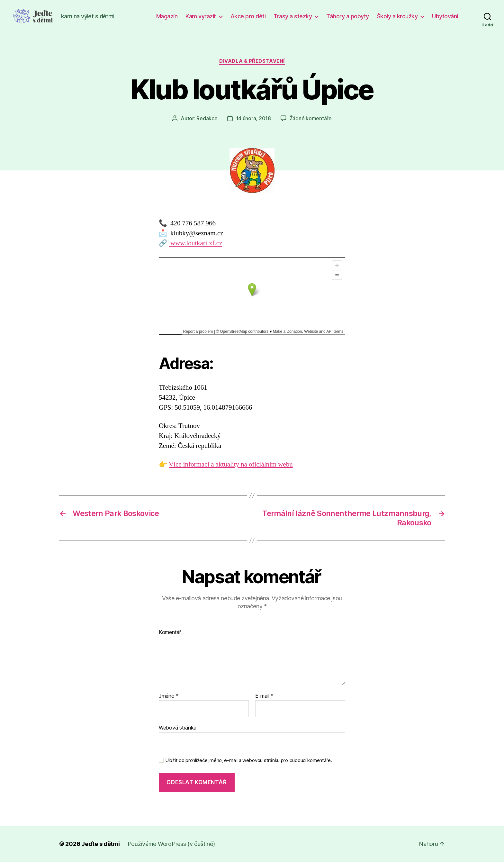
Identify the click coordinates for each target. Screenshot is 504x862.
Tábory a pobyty (348, 16)
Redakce (207, 118)
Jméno (169, 696)
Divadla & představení (252, 61)
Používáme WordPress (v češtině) (171, 844)
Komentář (170, 632)
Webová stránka (178, 728)
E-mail (264, 696)
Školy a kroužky (397, 16)
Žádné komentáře (311, 118)
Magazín (167, 16)
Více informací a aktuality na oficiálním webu (231, 464)
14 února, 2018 (253, 118)
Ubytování (445, 16)
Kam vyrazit (201, 16)
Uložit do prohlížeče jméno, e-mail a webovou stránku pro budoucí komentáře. (249, 760)
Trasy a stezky (293, 16)
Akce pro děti (248, 16)
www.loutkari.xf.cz (195, 243)
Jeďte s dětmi (101, 844)
